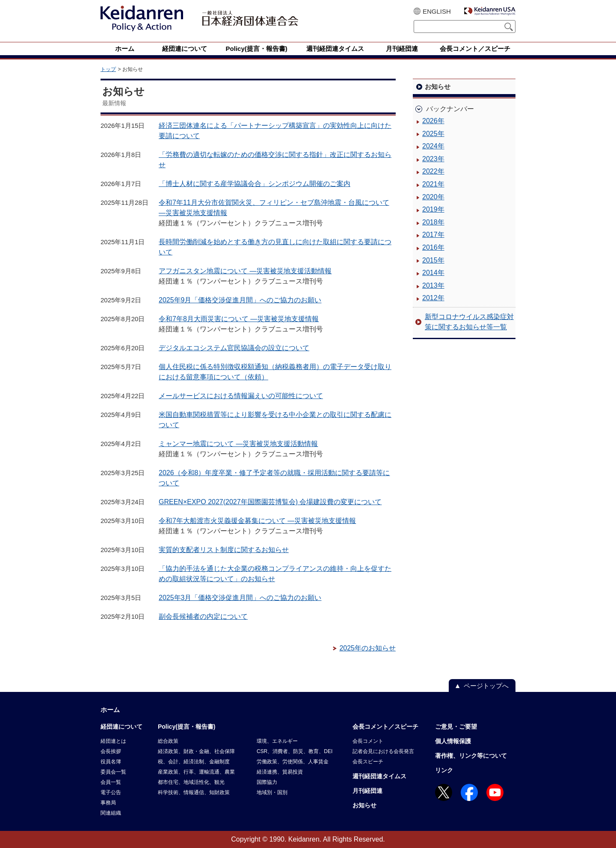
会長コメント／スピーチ (385, 727)
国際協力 (267, 782)
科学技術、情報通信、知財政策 (194, 792)
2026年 (433, 121)
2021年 (433, 184)
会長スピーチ (368, 762)
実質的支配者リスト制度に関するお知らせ (224, 550)
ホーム (110, 710)
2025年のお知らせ (367, 648)
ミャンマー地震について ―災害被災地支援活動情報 (238, 444)
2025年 (433, 134)
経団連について (121, 727)
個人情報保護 (453, 741)
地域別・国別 (272, 792)
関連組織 (111, 813)
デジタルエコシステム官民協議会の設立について (234, 348)
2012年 (433, 298)
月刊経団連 (367, 791)
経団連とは (113, 741)
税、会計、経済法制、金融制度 (194, 762)
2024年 (433, 146)
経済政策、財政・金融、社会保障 (196, 751)
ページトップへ (486, 686)
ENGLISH (437, 11)
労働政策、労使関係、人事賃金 (293, 762)
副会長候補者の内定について (203, 616)
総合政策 (168, 741)
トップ (108, 69)
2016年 (433, 247)
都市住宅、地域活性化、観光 (191, 782)
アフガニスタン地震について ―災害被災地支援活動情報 (245, 271)
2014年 (433, 273)
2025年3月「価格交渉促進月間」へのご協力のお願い (240, 598)
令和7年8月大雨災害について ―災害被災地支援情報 (239, 319)
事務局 (108, 803)
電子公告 (111, 792)
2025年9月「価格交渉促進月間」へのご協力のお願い (240, 300)
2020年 (433, 197)
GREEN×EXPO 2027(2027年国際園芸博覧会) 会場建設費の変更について (270, 502)
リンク (444, 770)
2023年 (433, 159)
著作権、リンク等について (471, 756)
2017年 (433, 235)
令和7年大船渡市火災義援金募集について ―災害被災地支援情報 (257, 521)
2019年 (433, 209)
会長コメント (368, 741)
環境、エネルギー (277, 741)
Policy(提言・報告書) (187, 727)
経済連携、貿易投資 (280, 772)
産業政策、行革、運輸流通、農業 (196, 772)
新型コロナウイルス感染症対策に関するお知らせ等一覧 (469, 322)
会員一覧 (111, 782)
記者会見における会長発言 (383, 751)
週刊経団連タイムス (379, 776)
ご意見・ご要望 (456, 727)
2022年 (433, 171)
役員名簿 (111, 762)
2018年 (433, 222)
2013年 (433, 285)
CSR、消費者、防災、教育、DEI (295, 751)
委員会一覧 (113, 772)
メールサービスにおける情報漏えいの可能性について (241, 396)
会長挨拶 (111, 751)
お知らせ (364, 805)
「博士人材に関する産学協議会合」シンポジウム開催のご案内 (255, 184)
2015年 (433, 260)
